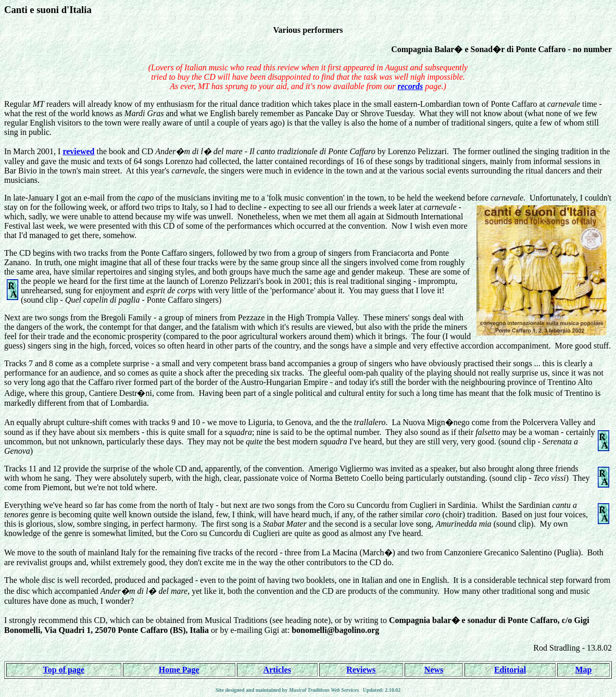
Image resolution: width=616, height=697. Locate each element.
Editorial (510, 670)
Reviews (361, 670)
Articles (277, 670)
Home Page (179, 670)
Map (584, 670)
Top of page (64, 670)
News (434, 670)
